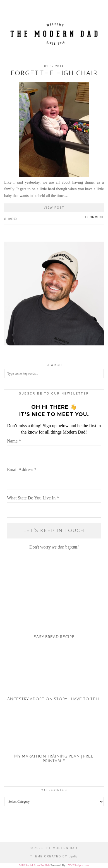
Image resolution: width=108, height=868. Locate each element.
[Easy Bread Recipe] (54, 618)
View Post (54, 208)
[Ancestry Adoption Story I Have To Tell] (54, 680)
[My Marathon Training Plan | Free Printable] (54, 742)
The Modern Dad (61, 848)
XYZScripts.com (78, 865)
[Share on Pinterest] (25, 218)
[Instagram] (14, 828)
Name (14, 441)
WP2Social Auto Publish (34, 865)
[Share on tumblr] (28, 218)
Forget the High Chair (54, 74)
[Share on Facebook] (20, 218)
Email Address (22, 469)
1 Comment (94, 217)
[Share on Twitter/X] (23, 218)
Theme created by (54, 856)
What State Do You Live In (33, 498)
